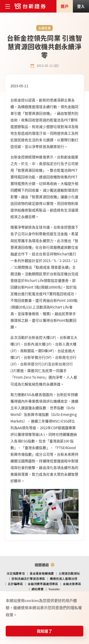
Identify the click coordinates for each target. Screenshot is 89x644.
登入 (81, 6)
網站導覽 (38, 589)
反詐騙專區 (15, 584)
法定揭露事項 (16, 574)
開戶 (65, 6)
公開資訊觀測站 (69, 574)
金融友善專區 (72, 584)
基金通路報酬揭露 (42, 574)
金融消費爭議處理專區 (43, 584)
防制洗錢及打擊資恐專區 (28, 579)
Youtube (54, 589)
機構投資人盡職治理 (63, 579)
